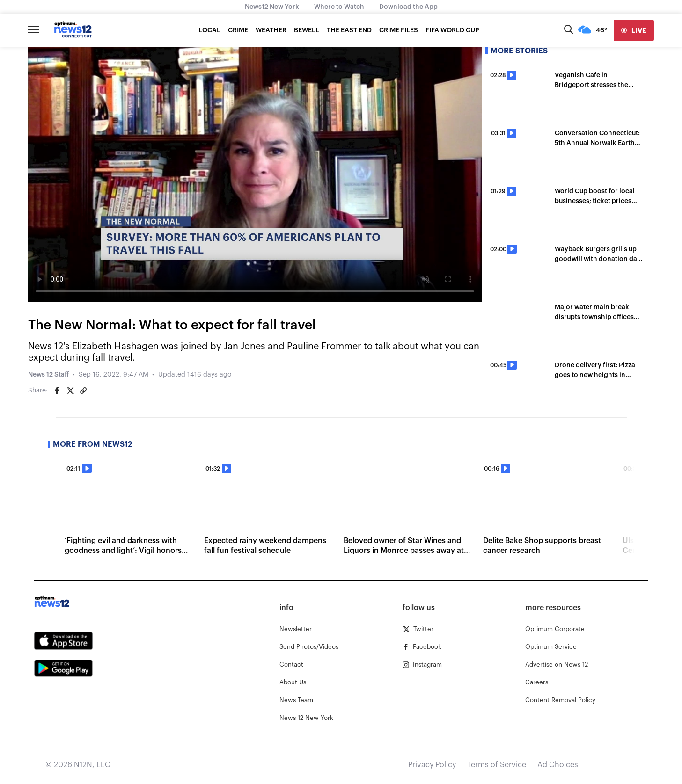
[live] (634, 30)
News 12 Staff (48, 375)
